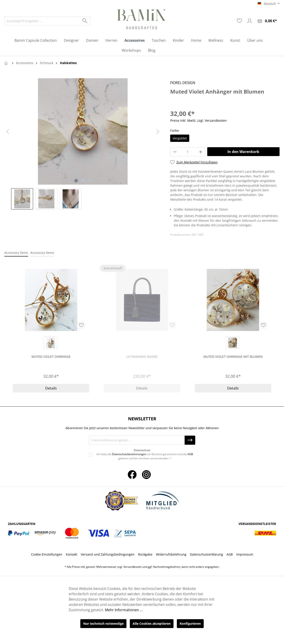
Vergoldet (180, 138)
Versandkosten (133, 567)
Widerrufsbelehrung (171, 554)
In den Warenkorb (243, 152)
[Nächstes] (158, 132)
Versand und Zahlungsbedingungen (108, 554)
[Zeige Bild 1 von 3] (76, 181)
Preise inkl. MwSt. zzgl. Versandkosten (198, 120)
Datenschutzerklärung (206, 554)
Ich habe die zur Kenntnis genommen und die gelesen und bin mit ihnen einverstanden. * (145, 456)
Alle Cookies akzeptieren (152, 623)
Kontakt (72, 554)
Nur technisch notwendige (103, 623)
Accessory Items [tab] (16, 253)
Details (51, 388)
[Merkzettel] (239, 21)
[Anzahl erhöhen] (201, 152)
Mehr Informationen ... (124, 610)
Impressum (245, 554)
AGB (190, 454)
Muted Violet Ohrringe (51, 357)
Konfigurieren (190, 623)
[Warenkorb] (267, 21)
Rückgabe (145, 554)
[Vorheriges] (8, 132)
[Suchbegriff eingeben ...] (42, 21)
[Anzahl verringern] (175, 152)
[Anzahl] (188, 152)
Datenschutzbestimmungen (129, 454)
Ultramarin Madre (142, 357)
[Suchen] (85, 21)
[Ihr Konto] (250, 21)
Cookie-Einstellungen (47, 554)
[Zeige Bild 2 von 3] (83, 181)
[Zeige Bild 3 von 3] (89, 181)
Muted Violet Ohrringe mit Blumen (233, 357)
